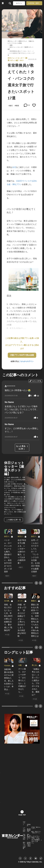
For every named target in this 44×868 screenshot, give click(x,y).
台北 (14, 167)
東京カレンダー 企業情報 (24, 845)
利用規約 (29, 825)
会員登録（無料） (34, 3)
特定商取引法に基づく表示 (29, 844)
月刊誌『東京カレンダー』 (36, 828)
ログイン (19, 3)
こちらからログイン (26, 361)
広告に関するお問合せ (24, 837)
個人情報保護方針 (29, 830)
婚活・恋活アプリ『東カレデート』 (36, 832)
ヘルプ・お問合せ (24, 830)
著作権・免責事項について (29, 837)
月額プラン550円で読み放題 (22, 355)
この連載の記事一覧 (13, 520)
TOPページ (24, 823)
